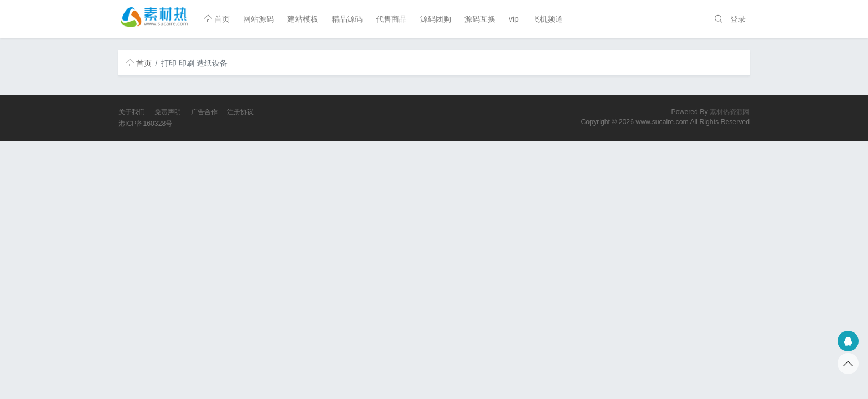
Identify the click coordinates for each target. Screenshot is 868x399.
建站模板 (303, 19)
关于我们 (132, 112)
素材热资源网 (730, 112)
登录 (738, 19)
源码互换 (480, 19)
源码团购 (436, 19)
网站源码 (259, 19)
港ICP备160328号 (145, 124)
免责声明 (168, 112)
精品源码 (347, 19)
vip (514, 19)
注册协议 (240, 112)
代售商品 (391, 19)
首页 (217, 19)
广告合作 (204, 112)
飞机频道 (547, 19)
